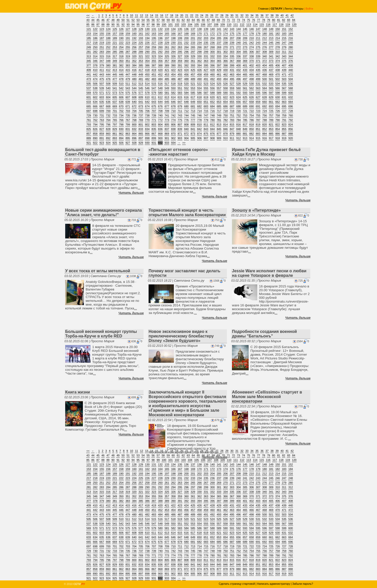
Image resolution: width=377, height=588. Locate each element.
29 (227, 15)
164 (160, 34)
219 (102, 43)
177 (245, 34)
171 (206, 34)
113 (249, 24)
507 (102, 84)
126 (121, 29)
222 (121, 43)
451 (154, 75)
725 (271, 111)
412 (108, 70)
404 (265, 65)
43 (88, 20)
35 (257, 15)
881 (245, 134)
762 (95, 120)
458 (199, 75)
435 (258, 70)
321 (141, 56)
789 (271, 120)
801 (141, 125)
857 (89, 134)
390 (173, 65)
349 (115, 61)
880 (239, 134)
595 (258, 93)
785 (245, 120)
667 (102, 106)
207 (232, 38)
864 (134, 134)
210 (252, 38)
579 (154, 93)
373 (271, 61)
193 (141, 38)
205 (219, 38)
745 (193, 115)
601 (89, 97)
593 (245, 93)
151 (284, 29)
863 (128, 134)
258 (147, 47)
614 (173, 97)
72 (233, 20)
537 (89, 88)
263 (180, 47)
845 (219, 129)
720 (239, 111)
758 (278, 115)
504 (291, 79)
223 (128, 43)
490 (199, 79)
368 (239, 61)
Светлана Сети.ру (106, 276)
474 (95, 79)
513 (141, 84)
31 (237, 15)
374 (278, 61)
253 (115, 47)
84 (294, 20)
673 (141, 106)
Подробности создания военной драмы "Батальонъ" (264, 334)
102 (177, 24)
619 (206, 97)
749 (219, 115)
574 (121, 93)
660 (265, 102)
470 (278, 75)
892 (108, 138)
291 (154, 52)
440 (291, 70)
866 (147, 134)
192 (134, 38)
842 (199, 129)
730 (95, 115)
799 (128, 125)
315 (102, 56)
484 (160, 79)
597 (271, 93)
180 (265, 34)
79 (269, 20)
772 (160, 120)
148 (265, 29)
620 (213, 97)
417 (141, 70)
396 (213, 65)
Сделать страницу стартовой (237, 584)
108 (216, 24)
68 (213, 20)
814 (225, 125)
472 (291, 75)
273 (245, 47)
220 (108, 43)
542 (121, 88)
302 (225, 52)
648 (186, 102)
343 (284, 56)
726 (278, 111)
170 (199, 34)
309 (271, 52)
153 (89, 34)
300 (213, 52)
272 (239, 47)
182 (278, 34)
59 (168, 20)
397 (219, 65)
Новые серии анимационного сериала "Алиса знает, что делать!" (103, 213)
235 (206, 43)
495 (232, 79)
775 (180, 120)
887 (284, 134)
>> (184, 143)
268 (213, 47)
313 (89, 56)
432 (239, 70)
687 (232, 106)
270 (225, 47)
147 (258, 29)
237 (219, 43)
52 (133, 20)
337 (245, 56)
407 (284, 65)
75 (249, 20)
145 (245, 29)
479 (128, 79)
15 (157, 15)
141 (219, 29)
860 (108, 134)
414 (121, 70)
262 (173, 47)
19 (177, 15)
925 (115, 143)
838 (173, 129)
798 (121, 125)
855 (284, 129)
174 (225, 34)
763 (102, 120)
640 (134, 102)
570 (95, 93)
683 (206, 106)
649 (193, 102)
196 (160, 38)
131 (154, 29)
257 (141, 47)
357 (167, 61)
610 (147, 97)
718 (225, 111)
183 (284, 34)
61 (178, 20)
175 (232, 34)
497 (245, 79)
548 (160, 88)
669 (115, 106)
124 (108, 29)
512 (134, 84)
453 (167, 75)
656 (239, 102)
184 (291, 34)
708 (160, 111)
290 (147, 52)
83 (289, 20)
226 (147, 43)
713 (193, 111)
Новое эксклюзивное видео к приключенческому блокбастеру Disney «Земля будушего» (181, 336)
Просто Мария (102, 159)
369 (245, 61)
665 (89, 106)
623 (232, 97)
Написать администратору (274, 584)
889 (89, 138)
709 (167, 111)
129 (141, 29)
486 (173, 79)
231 (180, 43)
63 (188, 20)
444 (108, 75)
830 (121, 129)
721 (245, 111)
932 (160, 143)
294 (173, 52)
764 (108, 120)
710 (173, 111)
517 (167, 84)
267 (206, 47)
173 (219, 34)
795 (102, 125)
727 (284, 111)
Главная (263, 9)
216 (291, 38)
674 (147, 106)
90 (113, 24)
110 (229, 24)
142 (225, 29)
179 (258, 34)
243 (258, 43)
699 (102, 111)
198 (173, 38)
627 (258, 97)
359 (180, 61)
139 (206, 29)
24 (202, 15)
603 (102, 97)
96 (143, 24)
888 (291, 134)
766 (121, 120)
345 (89, 61)
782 (225, 120)
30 (232, 15)
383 (128, 65)
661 (271, 102)
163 (154, 34)
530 (252, 84)
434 (252, 70)
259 (154, 47)
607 (128, 97)
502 (278, 79)
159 (128, 34)
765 (115, 120)
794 (95, 125)
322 (147, 56)
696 (291, 106)
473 (89, 79)
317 (115, 56)
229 (167, 43)
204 (213, 38)
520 (186, 84)
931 (154, 143)
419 (154, 70)
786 (252, 120)
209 (245, 38)
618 (199, 97)
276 (265, 47)
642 (147, 102)
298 (199, 52)
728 (291, 111)
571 (102, 93)
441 (89, 75)
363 (206, 61)
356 (160, 61)
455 (180, 75)
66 (203, 20)
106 (203, 24)
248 (291, 43)
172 (213, 34)
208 (239, 38)
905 (193, 138)
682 (199, 106)
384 (134, 65)
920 (291, 138)
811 (206, 125)
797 (115, 125)
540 (108, 88)
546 (147, 88)
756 (265, 115)
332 (213, 56)
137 (193, 29)
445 (115, 75)
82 (284, 20)
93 (128, 24)
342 (278, 56)
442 (95, 75)
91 (118, 24)
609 (141, 97)
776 (186, 120)
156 (108, 34)
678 (173, 106)
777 (193, 120)
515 (154, 84)
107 (209, 24)
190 (121, 38)
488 (186, 79)
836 (160, 129)
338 (252, 56)
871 (180, 134)
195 (154, 38)
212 (265, 38)
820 (265, 125)
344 (291, 56)
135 (180, 29)
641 (141, 102)
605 (115, 97)
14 (152, 15)
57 (158, 20)
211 (258, 38)
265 (193, 47)
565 (271, 88)
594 (252, 93)
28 (222, 15)
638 (121, 102)
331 (206, 56)
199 (180, 38)
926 (121, 143)
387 (154, 65)
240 (239, 43)
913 (245, 138)
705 (141, 111)
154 (95, 34)
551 (180, 88)
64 (193, 20)
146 (252, 29)
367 (232, 61)
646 (173, 102)
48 (113, 20)
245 (271, 43)
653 (219, 102)
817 (245, 125)
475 (102, 79)
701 (115, 111)
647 (180, 102)
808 (186, 125)
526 (225, 84)
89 (108, 24)
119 (288, 24)
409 (89, 70)
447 (128, 75)
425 (193, 70)
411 (102, 70)
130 (147, 29)
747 (206, 115)
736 (134, 115)
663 (284, 102)
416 (134, 70)
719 (232, 111)
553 (193, 88)
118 (281, 24)
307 (258, 52)
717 (219, 111)
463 (232, 75)
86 (93, 24)
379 (102, 65)
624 (239, 97)
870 (173, 134)
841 (193, 129)
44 (93, 20)
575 (128, 93)
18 (172, 15)
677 (167, 106)
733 (115, 115)
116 (268, 24)
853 (271, 129)
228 (160, 43)
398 (225, 65)
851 (258, 129)
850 (252, 129)
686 (225, 106)
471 (284, 75)
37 (267, 15)
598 (278, 93)
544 (134, 88)
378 (95, 65)
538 (95, 88)
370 (252, 61)
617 (193, 97)
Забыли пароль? (303, 584)
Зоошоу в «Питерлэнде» (256, 210)
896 (134, 138)
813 (219, 125)
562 (252, 88)
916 (265, 138)
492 (213, 79)
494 (225, 79)
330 (199, 56)
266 (199, 47)
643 (154, 102)
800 (134, 125)
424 (186, 70)
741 (167, 115)
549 (167, 88)
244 (265, 43)
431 (232, 70)
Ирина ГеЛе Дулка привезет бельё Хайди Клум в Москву (266, 152)
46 (103, 20)
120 (294, 24)
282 (95, 52)
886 (278, 134)
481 (141, 79)
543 (128, 88)
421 (167, 70)
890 (95, 138)
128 (134, 29)
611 (154, 97)
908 (213, 138)
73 (239, 20)
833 (141, 129)
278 (278, 47)
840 (186, 129)
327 (180, 56)
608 (134, 97)
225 (141, 43)
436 (265, 70)
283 (102, 52)
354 (147, 61)
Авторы (299, 9)
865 (141, 134)
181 (271, 34)
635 (102, 102)
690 (252, 106)
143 (232, 29)
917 (271, 138)
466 (252, 75)
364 (213, 61)
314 (95, 56)
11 (136, 15)
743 (180, 115)
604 (108, 97)
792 (291, 120)
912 (239, 138)
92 (123, 24)
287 (128, 52)
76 (253, 20)
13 (147, 15)
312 (291, 52)
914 (252, 138)
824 (291, 125)
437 (271, 70)
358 (173, 61)
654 (225, 102)
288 (134, 52)
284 (108, 52)
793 (89, 125)
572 (108, 93)
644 (160, 102)
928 (134, 143)
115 (262, 24)
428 (213, 70)
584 (186, 93)
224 (134, 43)
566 (278, 88)
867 (154, 134)
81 (279, 20)
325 (167, 56)
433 (245, 70)
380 (108, 65)
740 (160, 115)
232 (186, 43)
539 (102, 88)
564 (265, 88)
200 (186, 38)
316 (108, 56)
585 (193, 93)
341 (271, 56)
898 (147, 138)
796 (108, 125)
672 (134, 106)
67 (208, 20)
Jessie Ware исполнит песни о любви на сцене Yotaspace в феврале (269, 273)
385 (141, 65)
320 (134, 56)
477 (115, 79)
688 (239, 106)
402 (252, 65)
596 (265, 93)
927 (128, 143)
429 (219, 70)
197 (167, 38)
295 (180, 52)
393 (193, 65)
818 (252, 125)
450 (147, 75)
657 (245, 102)
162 (147, 34)
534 (278, 84)
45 (98, 20)
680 (186, 106)
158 (121, 34)
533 (271, 84)
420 (160, 70)
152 (291, 29)
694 (278, 106)
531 (258, 84)
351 (128, 61)
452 (160, 75)
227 (154, 43)
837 (167, 129)
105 (197, 24)
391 (180, 65)
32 (242, 15)
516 (160, 84)
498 (252, 79)
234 (199, 43)
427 (206, 70)
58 (163, 20)
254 (121, 47)
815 (232, 125)
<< (88, 15)
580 (160, 93)
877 (219, 134)
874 (199, 134)
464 (239, 75)
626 (252, 97)
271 (232, 47)
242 (252, 43)
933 (167, 143)
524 (213, 84)
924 (108, 143)
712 (186, 111)
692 (265, 106)
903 (180, 138)
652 (213, 102)
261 (167, 47)
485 (167, 79)
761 (89, 120)
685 (219, 106)
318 (121, 56)
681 (193, 106)
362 (199, 61)
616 (186, 97)
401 (245, 65)
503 (284, 79)
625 (245, 97)
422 (173, 70)
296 (186, 52)
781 (219, 120)
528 (239, 84)
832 (134, 129)
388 (160, 65)
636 (108, 102)
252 (108, 47)
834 (147, 129)
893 (115, 138)
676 (160, 106)
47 (108, 20)
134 (173, 29)
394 (199, 65)
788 (265, 120)
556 (213, 88)
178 (252, 34)
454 (173, 75)
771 (154, 120)
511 (128, 84)
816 (239, 125)
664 (291, 102)
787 (258, 120)
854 (278, 129)
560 (239, 88)
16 (162, 15)
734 (121, 115)
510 (121, 84)
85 (88, 24)
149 (271, 29)
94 (133, 24)
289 (141, 52)
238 (225, 43)
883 (258, 134)
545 (141, 88)
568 (291, 88)
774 (173, 120)
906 (199, 138)
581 (167, 93)
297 (193, 52)
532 (265, 84)
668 (108, 106)
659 (258, 102)
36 (262, 15)
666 (95, 106)
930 (147, 143)
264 (186, 47)
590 (225, 93)
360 (186, 61)
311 (284, 52)
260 (160, 47)
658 (252, 102)
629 (271, 97)
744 (186, 115)
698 (95, 111)
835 (154, 129)
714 (199, 111)
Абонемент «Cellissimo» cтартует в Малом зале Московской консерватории (267, 397)
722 (252, 111)
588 (213, 93)
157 (115, 34)
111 (235, 24)
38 (272, 15)
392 (186, 65)
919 (284, 138)
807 (180, 125)
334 (225, 56)
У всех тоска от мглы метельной (98, 271)
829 (115, 129)
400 (239, 65)
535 (284, 84)
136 (186, 29)
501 (271, 79)
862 (121, 134)
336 (239, 56)
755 (258, 115)
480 (134, 79)
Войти (309, 9)
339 (258, 56)
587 (206, 93)
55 (148, 20)
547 (154, 88)
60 (173, 20)
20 (182, 15)
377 (89, 65)
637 (115, 102)
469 (271, 75)
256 (134, 47)
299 (206, 52)
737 (141, 115)
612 (160, 97)
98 (153, 24)
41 (287, 15)
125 (115, 29)
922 (95, 143)
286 (121, 52)
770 (147, 120)
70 (223, 20)
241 (245, 43)
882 (252, 134)
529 (245, 84)
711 (180, 111)
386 (147, 65)
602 (95, 97)
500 (265, 79)
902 (173, 138)
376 (291, 61)
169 (193, 34)
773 (167, 120)
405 (271, 65)
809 (193, 125)
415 (128, 70)
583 (180, 93)
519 (180, 84)
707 (154, 111)
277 (271, 47)
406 (278, 65)
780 (213, 120)
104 (190, 24)
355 (154, 61)
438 (278, 70)
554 (199, 88)
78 (264, 20)
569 (89, 93)
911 (232, 138)
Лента (288, 9)
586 (199, 93)
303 (232, 52)
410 (95, 70)
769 (141, 120)
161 (141, 34)
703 (128, 111)
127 (128, 29)
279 (284, 47)
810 (199, 125)
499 (258, 79)
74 (244, 20)
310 (278, 52)
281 (89, 52)
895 (128, 138)
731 (102, 115)
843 (206, 129)
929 (141, 143)
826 (95, 129)
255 (128, 47)
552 (186, 88)
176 (239, 34)
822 (278, 125)
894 (121, 138)
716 (213, 111)
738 (147, 115)
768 (134, 120)
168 (186, 34)
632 (291, 97)
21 (187, 15)
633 (89, 102)
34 (252, 15)
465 (245, 75)
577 (141, 93)
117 (275, 24)
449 (141, 75)
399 (232, 65)
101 (171, 24)
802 (147, 125)
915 (258, 138)
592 (239, 93)
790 (278, 120)
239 (232, 43)
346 (95, 61)
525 (219, 84)
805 (167, 125)
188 (108, 38)
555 (206, 88)
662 (278, 102)
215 (284, 38)
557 (219, 88)
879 (232, 134)
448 (134, 75)
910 (225, 138)
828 (108, 129)
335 (232, 56)
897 (141, 138)
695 (284, 106)
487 (180, 79)
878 (225, 134)
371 (258, 61)
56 (153, 20)
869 (167, 134)
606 (121, 97)
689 (245, 106)
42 (292, 15)
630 (278, 97)
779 (206, 120)
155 (102, 34)
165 (167, 34)
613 (167, 97)
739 (154, 115)
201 (193, 38)
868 (160, 134)
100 (164, 24)
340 (265, 56)
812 (213, 125)
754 (252, 115)
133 (167, 29)
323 (154, 56)
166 (173, 34)
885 (271, 134)
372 (265, 61)
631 (284, 97)
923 (102, 143)
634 (95, 102)
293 (167, 52)
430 (225, 70)
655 (232, 102)
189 (115, 38)
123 (102, 29)
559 (232, 88)
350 (121, 61)
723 (258, 111)
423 (180, 70)
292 (160, 52)
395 (206, 65)
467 (258, 75)
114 (255, 24)
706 (147, 111)
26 (212, 15)
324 (160, 56)
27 (217, 15)
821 (271, 125)
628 (265, 97)
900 (160, 138)
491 (206, 79)
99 (158, 24)
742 (173, 115)
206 (225, 38)
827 (102, 129)
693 (271, 106)
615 (180, 97)
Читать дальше (131, 193)
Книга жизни (78, 392)
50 (123, 20)
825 (89, 129)
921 (89, 143)
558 (225, 88)
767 (128, 120)
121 (89, 29)
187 (102, 38)
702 (121, 111)
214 (278, 38)
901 (167, 138)
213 (271, 38)
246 (278, 43)
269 (219, 47)
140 (213, 29)
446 (121, 75)
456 (186, 75)
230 (173, 43)
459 (206, 75)
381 (115, 65)
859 (102, 134)
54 (143, 20)
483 (154, 79)
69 (218, 20)
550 (173, 88)
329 (193, 56)
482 (147, 79)
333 (219, 56)
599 (284, 93)
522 (199, 84)
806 (173, 125)
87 (98, 24)
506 (95, 84)
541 (115, 88)
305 (245, 52)
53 (138, 20)
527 (232, 84)
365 (219, 61)
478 (121, 79)
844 (213, 129)
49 (118, 20)
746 (199, 115)
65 (198, 20)
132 (160, 29)
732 (108, 115)
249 (89, 47)
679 (180, 106)
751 (232, 115)
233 (193, 43)
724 (265, 111)
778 (199, 120)
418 (147, 70)
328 (186, 56)
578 (147, 93)
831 (128, 129)
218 (95, 43)
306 (252, 52)
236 (213, 43)
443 (102, 75)
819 (258, 125)
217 (89, 43)
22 (192, 15)
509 (115, 84)
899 (154, 138)
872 (186, 134)
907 (206, 138)
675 (154, 106)
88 (103, 24)
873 (193, 134)
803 (154, 125)
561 (245, 88)
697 (89, 111)
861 (115, 134)
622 (225, 97)
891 (102, 138)
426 (199, 70)
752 (239, 115)
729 (89, 115)
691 (258, 106)
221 (115, 43)
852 (265, 129)
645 (167, 102)
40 (282, 15)
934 (173, 143)
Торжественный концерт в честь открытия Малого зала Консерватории (187, 213)
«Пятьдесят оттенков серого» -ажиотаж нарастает (178, 152)
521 (193, 84)
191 (128, 38)
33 (247, 15)
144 (239, 29)
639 (128, 102)
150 (278, 29)
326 (173, 56)
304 (239, 52)
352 (134, 61)
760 (291, 115)
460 (213, 75)
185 (89, 38)
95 (138, 24)
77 (258, 20)
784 (239, 120)
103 (183, 24)
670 (121, 106)
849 (245, 129)
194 (147, 38)
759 (284, 115)
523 (206, 84)
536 (291, 84)
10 (132, 15)
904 (186, 138)
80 (274, 20)
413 (115, 70)
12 (142, 15)
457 (193, 75)
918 (278, 138)
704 (134, 111)
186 (95, 38)
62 (183, 20)
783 (232, 120)
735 (128, 115)
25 (207, 15)
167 (180, 34)
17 (167, 15)
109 (223, 24)
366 (225, 61)
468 (265, 75)
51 (128, 20)
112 (242, 24)
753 (245, 115)
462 (225, 75)
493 (219, 79)
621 (219, 97)
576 (134, 93)
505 (89, 84)
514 (147, 84)
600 (291, 93)
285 (115, 52)
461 (219, 75)
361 (193, 61)
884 (265, 134)
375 (284, 61)
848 (239, 129)
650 (199, 102)
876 (213, 134)
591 (232, 93)
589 (219, 93)
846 (225, 129)
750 (225, 115)
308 (265, 52)
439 (284, 70)
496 (239, 79)
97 (148, 24)
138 (199, 29)
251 (102, 47)
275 (258, 47)
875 (206, 134)
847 (232, 129)
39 (277, 15)
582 (173, 93)
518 (173, 84)
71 (228, 20)
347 (102, 61)
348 (108, 61)
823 (284, 125)
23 (197, 15)
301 (219, 52)
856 (291, 129)
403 (258, 65)
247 (284, 43)
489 (193, 79)
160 (134, 34)
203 (206, 38)
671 (128, 106)
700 (108, 111)
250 (95, 47)
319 (128, 56)
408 (291, 65)
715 (206, 111)
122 (95, 29)
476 (108, 79)
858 (95, 134)
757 (271, 115)
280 (291, 47)
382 (121, 65)
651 (206, 102)
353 (141, 61)
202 (199, 38)
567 (284, 88)
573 (115, 93)
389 (167, 65)
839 (180, 129)
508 (108, 84)
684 (213, 106)
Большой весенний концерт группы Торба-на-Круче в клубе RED (101, 334)
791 (284, 120)
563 (258, 88)
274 (252, 47)
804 (160, 125)
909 (219, 138)
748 (213, 115)
